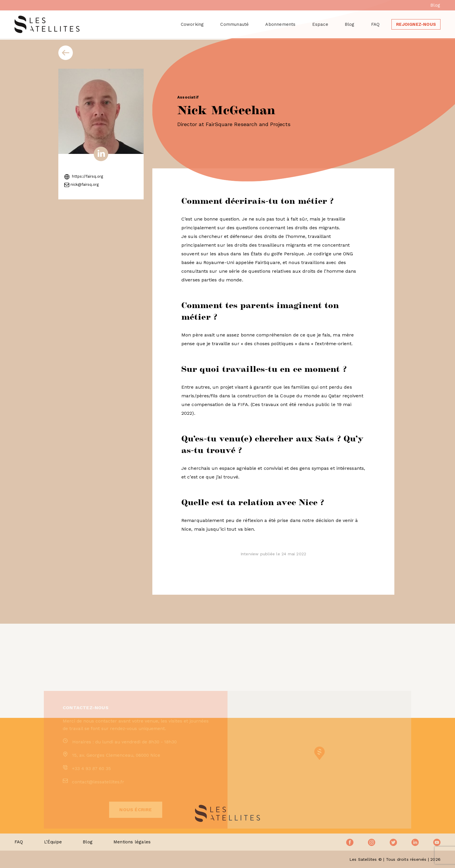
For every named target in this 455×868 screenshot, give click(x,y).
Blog (435, 5)
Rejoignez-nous (416, 24)
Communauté (234, 24)
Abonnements (280, 24)
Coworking (192, 24)
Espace (320, 24)
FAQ (375, 24)
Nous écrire (136, 830)
